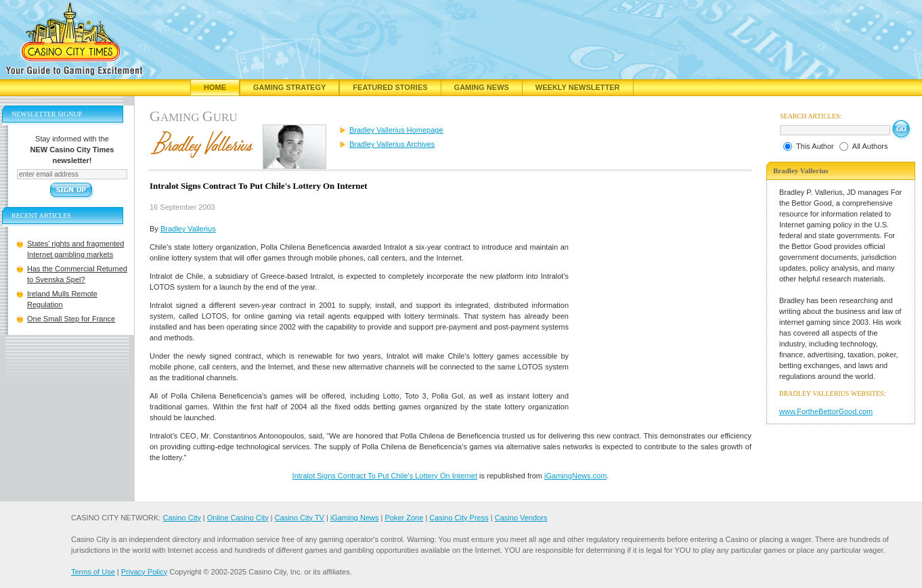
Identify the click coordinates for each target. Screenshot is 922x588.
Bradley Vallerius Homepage (396, 130)
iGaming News (355, 518)
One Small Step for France (71, 319)
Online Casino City (238, 518)
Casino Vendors (521, 518)
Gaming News (482, 87)
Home (215, 87)
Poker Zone (404, 518)
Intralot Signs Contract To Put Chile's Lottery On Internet (385, 476)
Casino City (181, 518)
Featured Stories (390, 87)
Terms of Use (93, 572)
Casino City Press (459, 518)
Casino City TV (300, 518)
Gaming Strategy (289, 87)
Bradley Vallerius (188, 229)
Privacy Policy (144, 572)
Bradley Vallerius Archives (392, 144)
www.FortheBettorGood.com (826, 411)
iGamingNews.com (575, 476)
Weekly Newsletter (578, 87)
